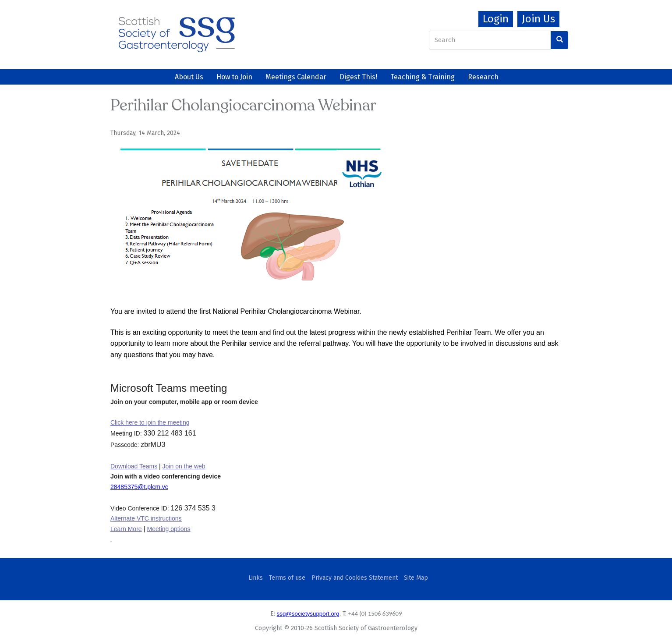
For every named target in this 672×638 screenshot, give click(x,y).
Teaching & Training (423, 77)
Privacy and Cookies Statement (355, 578)
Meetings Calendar (296, 77)
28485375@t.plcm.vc (139, 487)
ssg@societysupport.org (308, 614)
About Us (189, 77)
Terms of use (287, 578)
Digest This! (358, 77)
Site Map (416, 578)
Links (256, 578)
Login (496, 19)
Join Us (538, 19)
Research (483, 77)
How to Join (234, 77)
